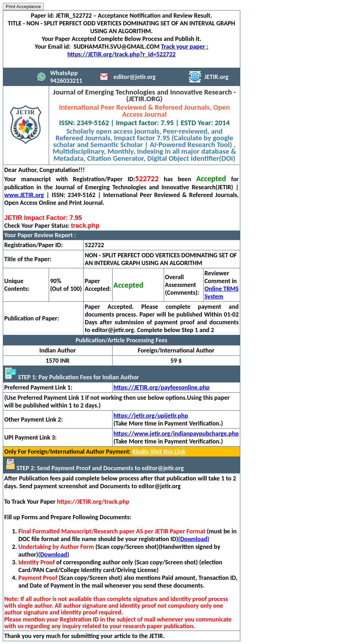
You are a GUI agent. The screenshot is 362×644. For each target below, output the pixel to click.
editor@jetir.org (135, 77)
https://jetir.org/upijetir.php (151, 416)
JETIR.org (217, 77)
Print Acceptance (23, 7)
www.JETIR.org (24, 195)
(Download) (194, 539)
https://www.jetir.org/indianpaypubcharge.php (176, 434)
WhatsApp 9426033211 (66, 77)
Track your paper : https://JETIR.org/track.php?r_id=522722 (138, 50)
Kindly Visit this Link (159, 452)
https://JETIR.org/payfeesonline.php (162, 387)
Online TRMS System (222, 293)
